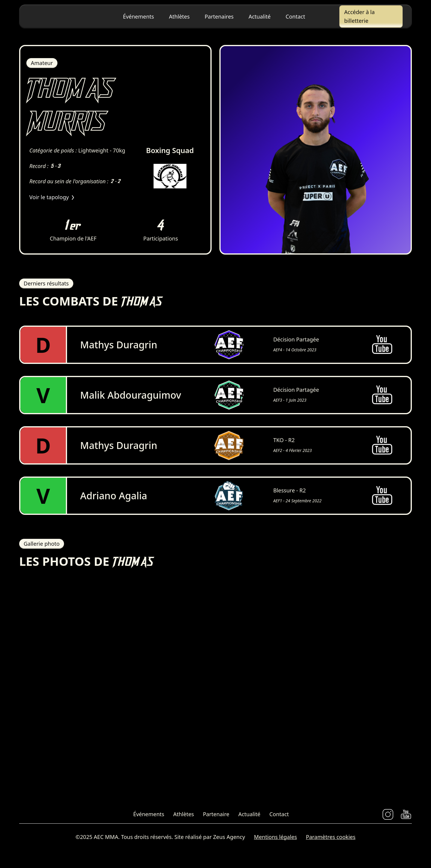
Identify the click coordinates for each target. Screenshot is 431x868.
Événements (139, 16)
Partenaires (219, 16)
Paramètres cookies (331, 840)
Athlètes (179, 16)
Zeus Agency (229, 840)
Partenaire (216, 817)
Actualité (259, 16)
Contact (295, 16)
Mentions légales (276, 840)
